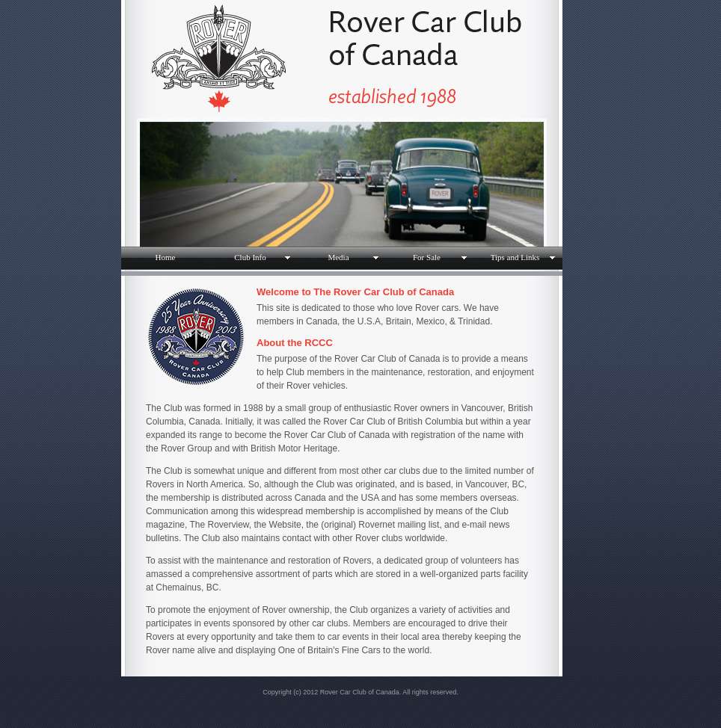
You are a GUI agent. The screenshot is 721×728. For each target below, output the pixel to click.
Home (166, 257)
